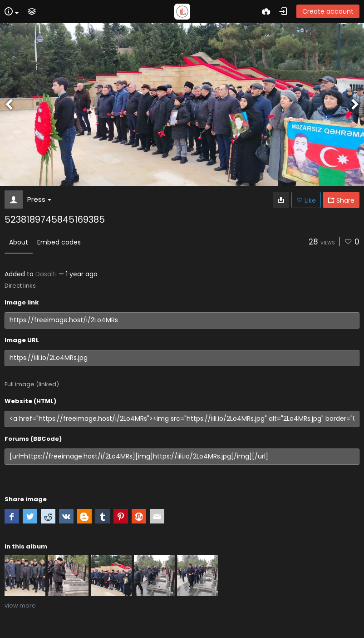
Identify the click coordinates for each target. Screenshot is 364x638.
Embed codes (59, 242)
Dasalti (46, 274)
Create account (328, 11)
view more (20, 606)
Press (39, 199)
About (19, 242)
